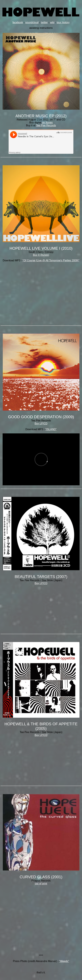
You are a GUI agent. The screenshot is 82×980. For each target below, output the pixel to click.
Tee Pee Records (46, 125)
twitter (44, 22)
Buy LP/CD (41, 423)
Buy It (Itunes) (41, 255)
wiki (52, 22)
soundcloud (32, 22)
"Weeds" (64, 961)
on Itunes (47, 122)
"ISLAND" (51, 429)
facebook (18, 22)
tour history (63, 22)
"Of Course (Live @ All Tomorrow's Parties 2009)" (51, 260)
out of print (41, 884)
